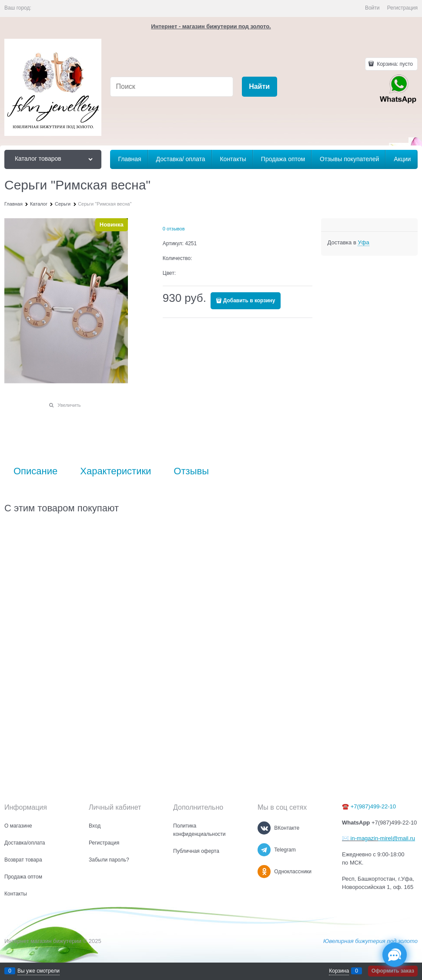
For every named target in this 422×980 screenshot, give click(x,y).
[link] (363, 243)
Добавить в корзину (249, 301)
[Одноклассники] (264, 872)
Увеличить (69, 405)
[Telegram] (264, 850)
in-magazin (363, 838)
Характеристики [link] (116, 471)
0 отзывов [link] (174, 229)
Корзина (339, 971)
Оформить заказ (393, 971)
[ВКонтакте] (264, 828)
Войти (372, 8)
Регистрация (402, 8)
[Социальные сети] (395, 955)
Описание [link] (35, 471)
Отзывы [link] (191, 471)
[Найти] (260, 87)
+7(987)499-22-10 (373, 806)
